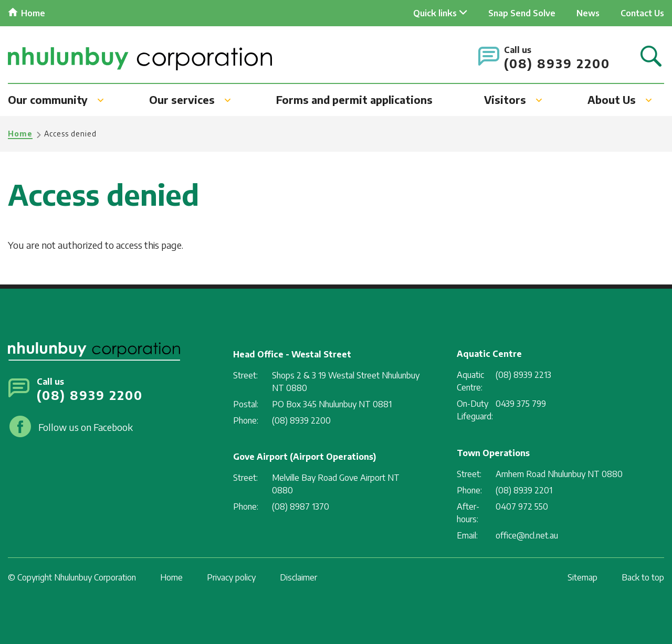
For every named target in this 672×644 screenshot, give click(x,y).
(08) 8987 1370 (301, 506)
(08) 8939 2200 (557, 63)
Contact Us (642, 13)
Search (651, 57)
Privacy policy (231, 577)
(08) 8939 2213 (523, 375)
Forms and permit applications (354, 99)
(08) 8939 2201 (524, 490)
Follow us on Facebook (86, 427)
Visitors (505, 99)
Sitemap (582, 577)
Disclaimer (298, 577)
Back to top (643, 577)
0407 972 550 (522, 506)
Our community (48, 99)
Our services (182, 99)
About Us (612, 99)
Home (33, 13)
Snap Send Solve (522, 13)
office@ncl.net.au (527, 535)
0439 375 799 (521, 404)
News (588, 13)
